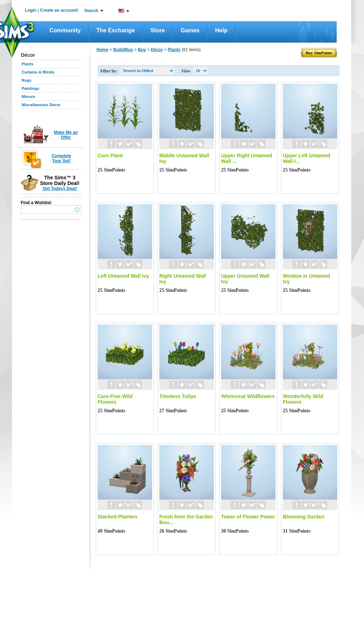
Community (65, 30)
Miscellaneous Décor (41, 105)
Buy (142, 50)
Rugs (27, 80)
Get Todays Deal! (60, 189)
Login (31, 10)
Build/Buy (123, 50)
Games (190, 30)
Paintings (31, 88)
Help (221, 30)
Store (158, 30)
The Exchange (116, 30)
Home (102, 50)
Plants (27, 64)
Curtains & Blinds (38, 72)
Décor (157, 50)
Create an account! (59, 10)
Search (91, 11)
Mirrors (28, 97)
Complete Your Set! (62, 158)
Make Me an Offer (66, 135)
